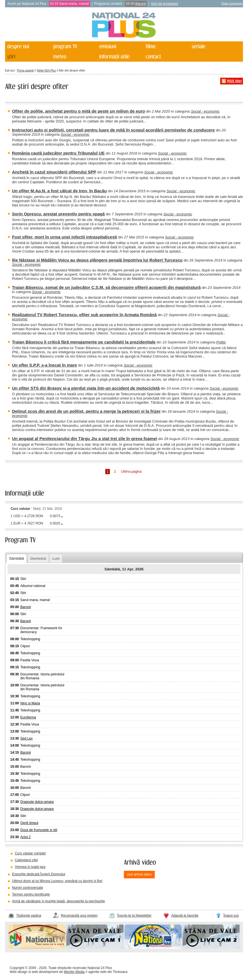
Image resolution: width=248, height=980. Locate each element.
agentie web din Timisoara (108, 972)
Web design (19, 972)
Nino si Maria (30, 703)
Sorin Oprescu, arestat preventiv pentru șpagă (58, 214)
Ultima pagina (131, 472)
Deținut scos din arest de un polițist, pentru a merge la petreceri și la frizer (86, 411)
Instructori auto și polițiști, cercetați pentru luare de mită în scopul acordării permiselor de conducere (113, 130)
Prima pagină (25, 71)
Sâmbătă (17, 558)
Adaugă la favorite (185, 916)
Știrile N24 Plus (46, 71)
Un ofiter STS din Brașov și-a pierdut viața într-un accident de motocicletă (86, 388)
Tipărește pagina (29, 916)
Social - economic (205, 111)
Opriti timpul (29, 823)
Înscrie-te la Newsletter (134, 916)
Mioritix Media (74, 972)
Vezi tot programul (164, 4)
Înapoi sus (231, 916)
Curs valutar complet (30, 853)
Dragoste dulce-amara (37, 802)
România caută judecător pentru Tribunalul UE (58, 153)
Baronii (141, 4)
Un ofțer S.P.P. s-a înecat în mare (45, 365)
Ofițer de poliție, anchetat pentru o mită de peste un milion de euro (79, 111)
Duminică (38, 558)
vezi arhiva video (139, 874)
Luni (56, 558)
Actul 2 (25, 837)
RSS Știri (234, 81)
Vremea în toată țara (30, 867)
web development (45, 972)
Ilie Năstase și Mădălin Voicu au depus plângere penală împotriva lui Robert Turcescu (97, 260)
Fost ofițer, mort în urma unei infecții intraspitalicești (65, 237)
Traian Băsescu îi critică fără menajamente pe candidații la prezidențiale (84, 342)
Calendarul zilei (26, 860)
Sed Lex (26, 738)
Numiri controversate (28, 888)
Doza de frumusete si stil (39, 830)
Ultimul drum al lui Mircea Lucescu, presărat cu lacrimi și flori (57, 881)
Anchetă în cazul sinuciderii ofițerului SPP (54, 172)
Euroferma (28, 717)
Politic (221, 342)
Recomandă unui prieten (79, 916)
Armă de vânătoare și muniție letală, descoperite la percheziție (59, 901)
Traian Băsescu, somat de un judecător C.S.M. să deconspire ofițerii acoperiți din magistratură (106, 287)
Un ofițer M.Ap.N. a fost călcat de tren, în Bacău (60, 191)
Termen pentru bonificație (31, 894)
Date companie (232, 3)
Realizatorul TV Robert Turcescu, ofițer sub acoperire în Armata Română (84, 315)
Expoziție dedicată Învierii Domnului (39, 874)
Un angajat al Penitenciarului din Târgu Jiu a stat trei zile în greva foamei (85, 438)
